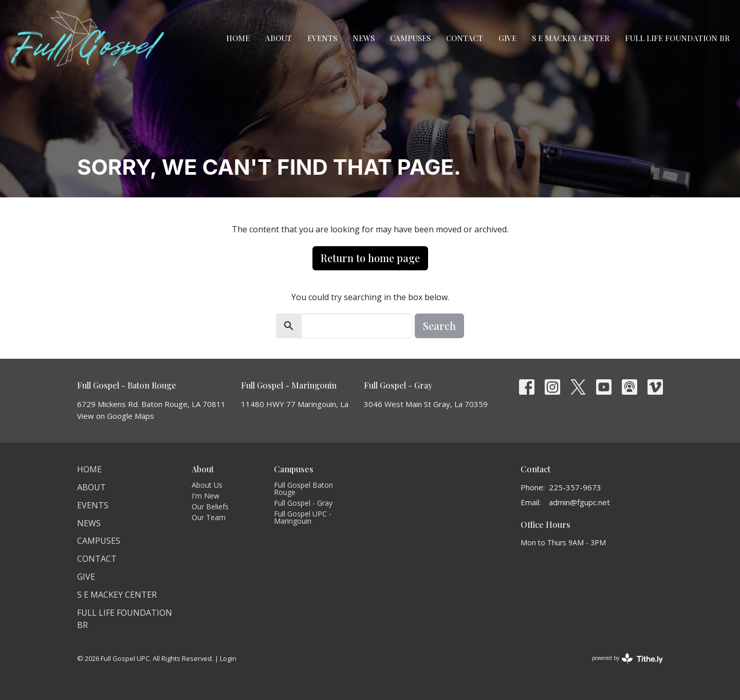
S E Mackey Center (571, 38)
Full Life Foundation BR (677, 38)
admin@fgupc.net (579, 502)
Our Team (209, 517)
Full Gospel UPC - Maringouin (303, 517)
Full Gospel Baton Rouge (303, 489)
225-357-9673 (575, 487)
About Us (207, 485)
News (364, 38)
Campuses (410, 38)
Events (322, 38)
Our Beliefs (210, 506)
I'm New (206, 496)
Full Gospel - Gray (303, 503)
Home (238, 38)
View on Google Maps (116, 416)
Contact (465, 38)
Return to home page (370, 258)
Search (439, 326)
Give (507, 38)
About (279, 38)
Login (228, 658)
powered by (627, 659)
